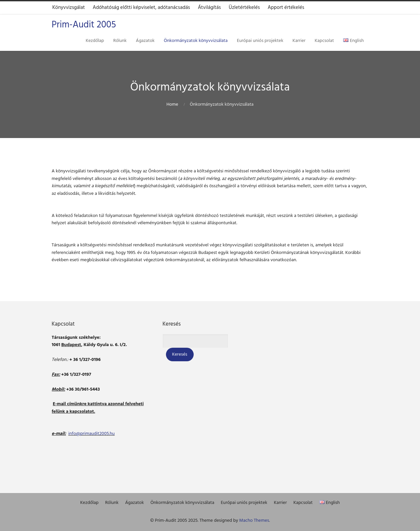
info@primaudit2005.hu (92, 434)
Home (172, 105)
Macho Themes (254, 521)
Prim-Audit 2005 (84, 25)
